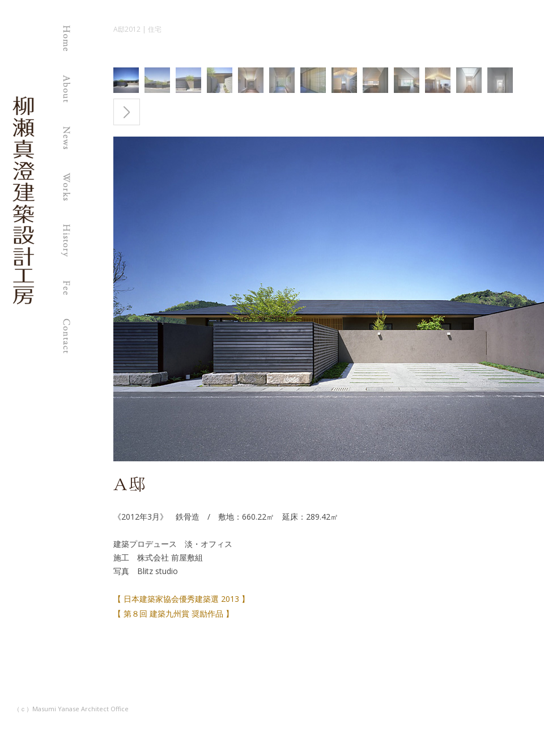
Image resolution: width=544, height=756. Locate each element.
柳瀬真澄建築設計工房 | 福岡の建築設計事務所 (24, 303)
